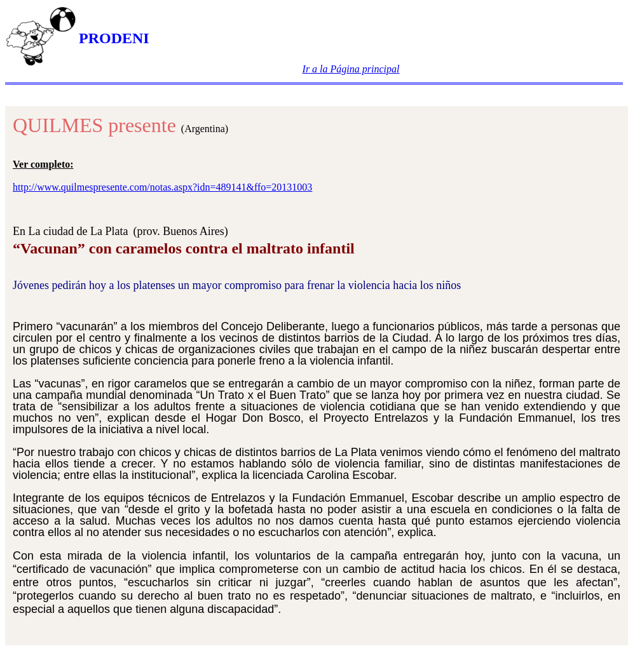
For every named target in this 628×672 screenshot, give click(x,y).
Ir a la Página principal (351, 69)
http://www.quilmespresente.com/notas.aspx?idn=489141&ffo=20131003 (162, 187)
